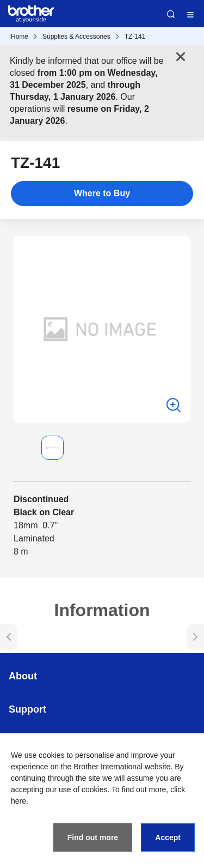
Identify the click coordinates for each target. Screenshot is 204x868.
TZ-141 (135, 37)
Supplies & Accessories (76, 37)
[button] (22, 448)
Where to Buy (102, 193)
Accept (168, 837)
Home (20, 37)
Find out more (93, 837)
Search (171, 14)
